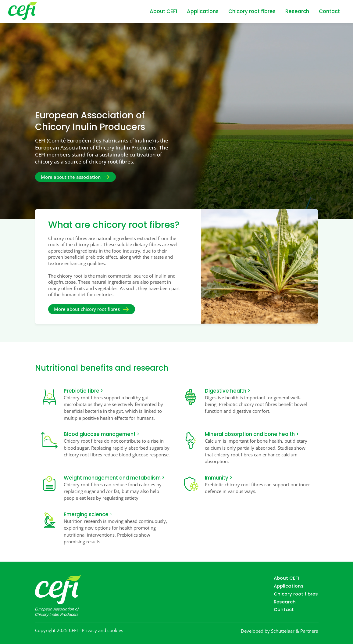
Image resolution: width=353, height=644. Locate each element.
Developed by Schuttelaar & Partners (279, 631)
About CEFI (163, 11)
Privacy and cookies (102, 631)
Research (297, 11)
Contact (329, 11)
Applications (203, 11)
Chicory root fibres (252, 11)
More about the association (71, 177)
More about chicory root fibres (87, 310)
